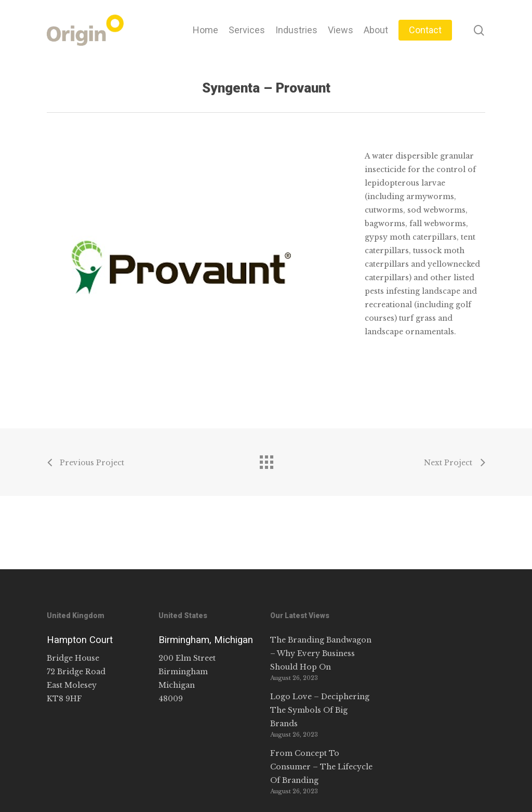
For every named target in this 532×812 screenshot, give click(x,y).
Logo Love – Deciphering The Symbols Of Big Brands (320, 710)
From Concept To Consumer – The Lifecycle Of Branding (321, 767)
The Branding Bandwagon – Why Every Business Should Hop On (321, 653)
